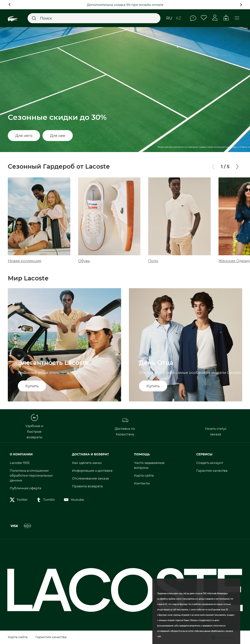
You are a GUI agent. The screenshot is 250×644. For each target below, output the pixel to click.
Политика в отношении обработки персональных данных (31, 475)
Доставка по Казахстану (125, 426)
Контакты (142, 483)
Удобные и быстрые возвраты (34, 426)
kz (179, 18)
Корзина (226, 18)
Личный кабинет (215, 18)
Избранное (204, 18)
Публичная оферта (26, 488)
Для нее (58, 136)
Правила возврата (87, 486)
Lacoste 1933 (20, 463)
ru (169, 18)
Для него (24, 136)
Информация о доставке (92, 470)
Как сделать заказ (87, 463)
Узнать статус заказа (216, 426)
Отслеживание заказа (90, 478)
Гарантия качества (212, 470)
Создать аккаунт (210, 463)
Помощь (193, 18)
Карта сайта (144, 475)
